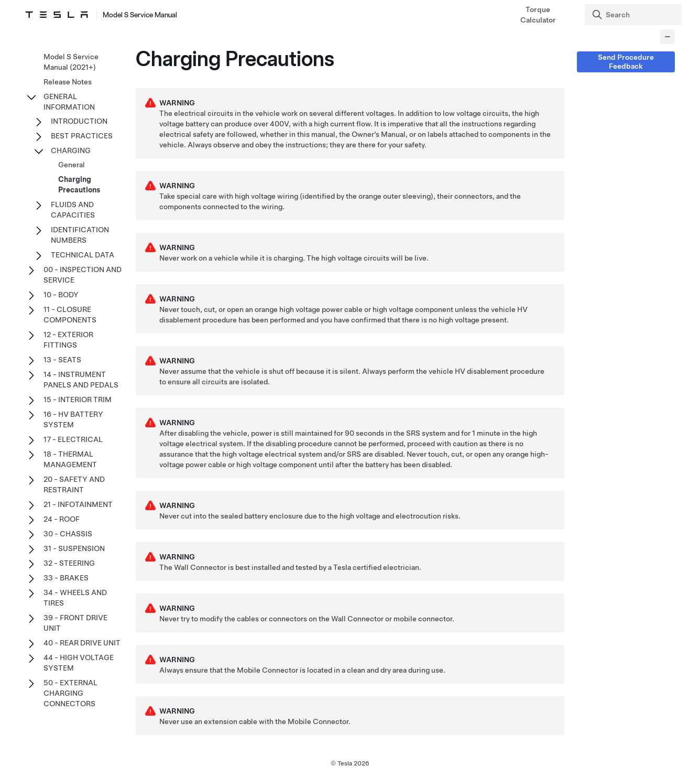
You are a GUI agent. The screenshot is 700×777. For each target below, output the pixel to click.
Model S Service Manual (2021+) (71, 62)
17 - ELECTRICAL (73, 439)
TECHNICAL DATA (83, 255)
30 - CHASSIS (68, 534)
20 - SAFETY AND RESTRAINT (74, 484)
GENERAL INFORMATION (69, 102)
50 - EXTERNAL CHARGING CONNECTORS (70, 693)
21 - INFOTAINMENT (78, 504)
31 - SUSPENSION (74, 548)
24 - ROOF (62, 519)
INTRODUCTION (79, 121)
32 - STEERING (69, 563)
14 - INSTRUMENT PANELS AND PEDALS (81, 380)
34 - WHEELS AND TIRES (75, 598)
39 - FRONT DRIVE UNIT (75, 623)
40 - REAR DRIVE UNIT (82, 643)
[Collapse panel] (668, 37)
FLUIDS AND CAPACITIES (73, 210)
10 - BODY (61, 295)
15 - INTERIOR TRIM (78, 400)
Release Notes (68, 82)
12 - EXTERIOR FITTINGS (68, 340)
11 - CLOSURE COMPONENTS (70, 315)
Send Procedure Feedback (626, 62)
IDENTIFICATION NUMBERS (80, 235)
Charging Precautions (79, 185)
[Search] (634, 15)
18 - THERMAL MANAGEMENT (70, 459)
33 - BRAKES (66, 578)
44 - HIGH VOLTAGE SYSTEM (79, 663)
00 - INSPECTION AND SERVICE (83, 275)
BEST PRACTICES (82, 136)
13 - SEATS (62, 360)
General (72, 165)
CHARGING (71, 150)
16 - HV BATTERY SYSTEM (73, 419)
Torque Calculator (538, 15)
